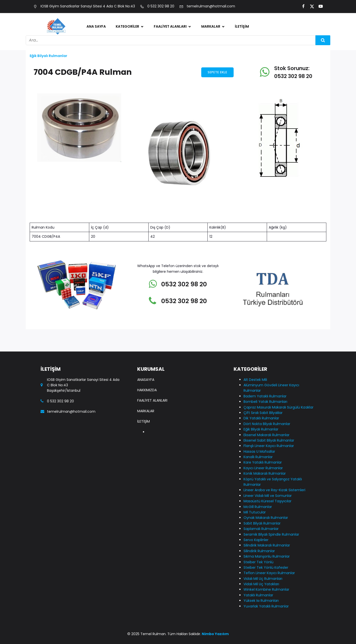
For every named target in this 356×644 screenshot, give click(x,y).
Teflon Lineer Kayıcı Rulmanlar (269, 573)
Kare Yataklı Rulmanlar (263, 462)
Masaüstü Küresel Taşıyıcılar (267, 501)
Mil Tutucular (255, 512)
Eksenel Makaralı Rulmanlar (267, 435)
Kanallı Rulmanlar (258, 457)
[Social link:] (301, 6)
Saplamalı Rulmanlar (261, 529)
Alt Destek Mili (255, 380)
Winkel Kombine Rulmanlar (266, 589)
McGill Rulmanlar (258, 507)
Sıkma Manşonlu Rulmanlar (267, 556)
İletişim (242, 26)
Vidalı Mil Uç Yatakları (261, 584)
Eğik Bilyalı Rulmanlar (48, 56)
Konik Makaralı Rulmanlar (265, 473)
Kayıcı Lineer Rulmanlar (263, 468)
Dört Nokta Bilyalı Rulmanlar (267, 424)
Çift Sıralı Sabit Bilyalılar (263, 413)
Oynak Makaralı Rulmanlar (266, 518)
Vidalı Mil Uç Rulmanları (263, 579)
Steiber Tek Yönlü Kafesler (266, 567)
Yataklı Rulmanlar (258, 595)
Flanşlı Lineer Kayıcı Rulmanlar (269, 446)
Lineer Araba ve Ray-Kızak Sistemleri (274, 490)
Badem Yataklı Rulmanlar (265, 396)
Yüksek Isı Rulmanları (261, 601)
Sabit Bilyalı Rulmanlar (262, 523)
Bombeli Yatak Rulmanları (265, 402)
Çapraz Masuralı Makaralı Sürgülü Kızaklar (278, 407)
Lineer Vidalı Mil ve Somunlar (268, 496)
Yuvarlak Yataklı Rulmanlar (266, 606)
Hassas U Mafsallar (259, 451)
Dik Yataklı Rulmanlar (261, 418)
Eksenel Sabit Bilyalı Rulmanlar (269, 440)
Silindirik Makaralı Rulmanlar (267, 545)
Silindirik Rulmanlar (259, 551)
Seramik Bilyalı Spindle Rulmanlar (271, 534)
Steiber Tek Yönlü (258, 562)
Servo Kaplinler (256, 540)
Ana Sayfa (96, 26)
